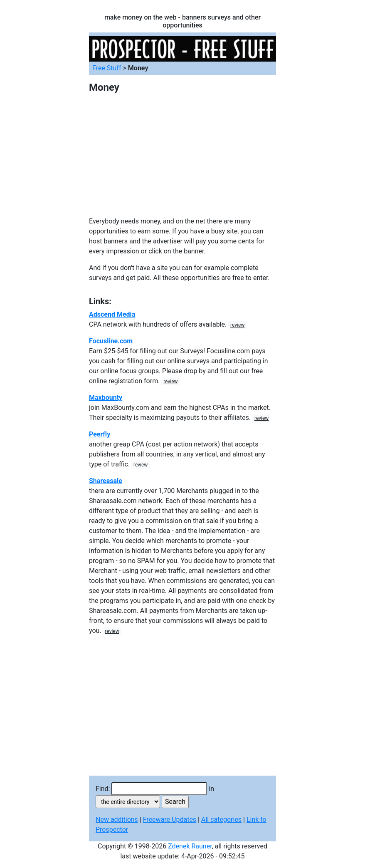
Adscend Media (112, 314)
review (237, 325)
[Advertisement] (182, 158)
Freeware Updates (170, 820)
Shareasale (106, 481)
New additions (117, 820)
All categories (221, 820)
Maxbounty (106, 398)
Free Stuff (107, 68)
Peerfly (100, 434)
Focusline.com (111, 341)
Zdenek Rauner (190, 846)
